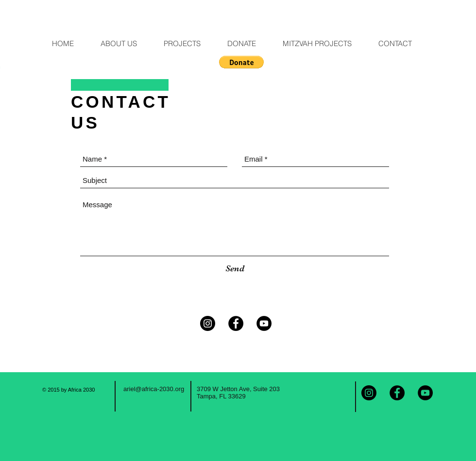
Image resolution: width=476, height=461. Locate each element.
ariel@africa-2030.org (154, 389)
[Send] (235, 269)
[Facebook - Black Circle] (236, 323)
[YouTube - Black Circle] (264, 323)
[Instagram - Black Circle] (208, 323)
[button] (241, 62)
